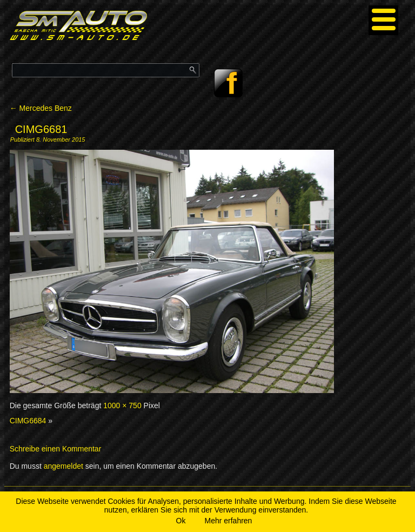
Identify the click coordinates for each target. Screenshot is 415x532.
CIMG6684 (28, 421)
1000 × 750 (122, 405)
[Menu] (383, 20)
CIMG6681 (41, 129)
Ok (181, 521)
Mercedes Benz (41, 108)
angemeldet (63, 466)
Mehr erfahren (228, 521)
